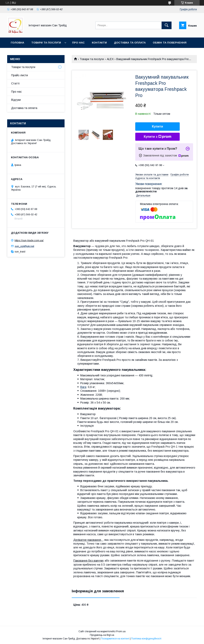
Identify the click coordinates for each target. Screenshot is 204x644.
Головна (17, 43)
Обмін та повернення (170, 43)
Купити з (157, 137)
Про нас (78, 43)
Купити (158, 126)
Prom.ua (121, 631)
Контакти (99, 43)
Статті (15, 83)
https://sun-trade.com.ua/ (29, 240)
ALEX (110, 59)
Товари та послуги (46, 43)
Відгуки (16, 100)
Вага (83, 387)
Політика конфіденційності (146, 639)
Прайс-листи (20, 75)
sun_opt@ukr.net (24, 246)
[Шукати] (167, 25)
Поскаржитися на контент (115, 639)
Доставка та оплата (130, 43)
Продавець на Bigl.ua (102, 635)
